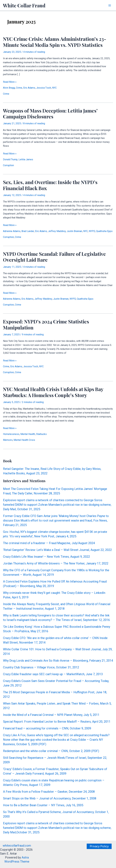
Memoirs (8, 440)
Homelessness (11, 434)
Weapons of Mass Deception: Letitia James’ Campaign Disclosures (50, 113)
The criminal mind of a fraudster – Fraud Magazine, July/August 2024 (49, 543)
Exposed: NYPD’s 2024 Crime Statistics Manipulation (46, 324)
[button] (99, 846)
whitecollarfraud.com (17, 846)
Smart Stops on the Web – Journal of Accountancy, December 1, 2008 (50, 798)
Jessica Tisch (44, 88)
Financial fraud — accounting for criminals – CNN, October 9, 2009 (47, 728)
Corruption (8, 165)
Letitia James (26, 159)
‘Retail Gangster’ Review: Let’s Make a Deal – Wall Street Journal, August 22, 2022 (57, 550)
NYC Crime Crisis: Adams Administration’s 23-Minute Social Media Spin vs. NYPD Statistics (55, 42)
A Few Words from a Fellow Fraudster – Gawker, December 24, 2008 (49, 792)
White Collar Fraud (24, 5)
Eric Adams (29, 88)
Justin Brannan (74, 231)
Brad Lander (28, 231)
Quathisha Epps (104, 231)
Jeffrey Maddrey (57, 231)
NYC (54, 88)
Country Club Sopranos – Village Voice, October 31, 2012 (41, 667)
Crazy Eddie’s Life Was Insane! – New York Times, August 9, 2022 (46, 557)
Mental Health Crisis (24, 440)
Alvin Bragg (9, 88)
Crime (19, 88)
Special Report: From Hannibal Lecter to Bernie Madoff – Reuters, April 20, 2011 (57, 722)
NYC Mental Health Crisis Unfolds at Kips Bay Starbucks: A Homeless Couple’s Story (53, 392)
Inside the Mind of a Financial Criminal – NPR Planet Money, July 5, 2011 (51, 715)
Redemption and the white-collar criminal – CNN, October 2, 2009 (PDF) (51, 751)
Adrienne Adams (12, 231)
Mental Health (28, 434)
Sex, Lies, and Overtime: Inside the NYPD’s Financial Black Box (50, 185)
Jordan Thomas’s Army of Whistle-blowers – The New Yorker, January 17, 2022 (56, 563)
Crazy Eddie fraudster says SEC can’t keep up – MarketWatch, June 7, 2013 (53, 674)
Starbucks (41, 434)
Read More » (10, 82)
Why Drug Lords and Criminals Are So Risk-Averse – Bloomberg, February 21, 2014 (58, 661)
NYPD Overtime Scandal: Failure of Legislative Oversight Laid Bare (54, 257)
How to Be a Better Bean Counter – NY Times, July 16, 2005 (43, 805)
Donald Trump (10, 159)
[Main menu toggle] (110, 5)
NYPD (92, 231)
